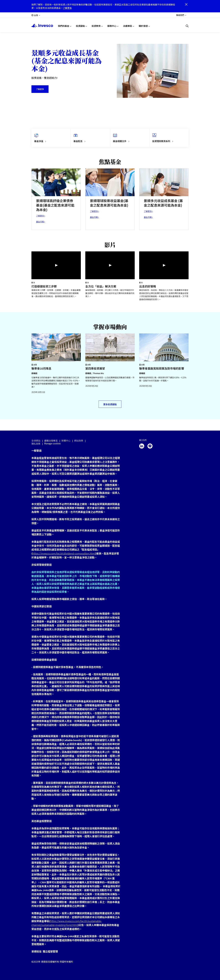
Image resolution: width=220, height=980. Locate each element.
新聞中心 (66, 441)
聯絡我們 (180, 15)
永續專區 (128, 26)
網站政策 (79, 441)
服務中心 (112, 26)
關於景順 (143, 26)
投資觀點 (80, 26)
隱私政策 (36, 444)
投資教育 (96, 26)
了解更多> (41, 216)
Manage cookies (52, 443)
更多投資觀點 (110, 404)
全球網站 (36, 441)
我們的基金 (64, 26)
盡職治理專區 (51, 441)
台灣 (36, 15)
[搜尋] (187, 26)
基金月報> (41, 222)
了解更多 (67, 8)
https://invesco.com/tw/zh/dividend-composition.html (64, 553)
